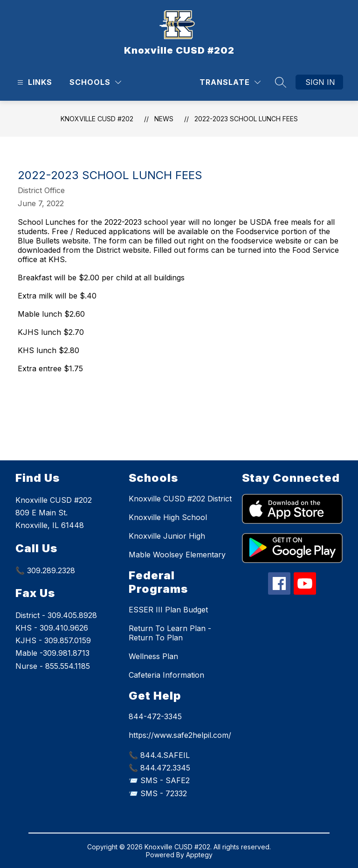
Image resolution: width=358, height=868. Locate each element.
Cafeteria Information (166, 675)
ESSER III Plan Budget (168, 610)
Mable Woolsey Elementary (177, 555)
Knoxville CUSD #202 (97, 119)
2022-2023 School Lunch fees (246, 119)
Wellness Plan (153, 656)
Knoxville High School (168, 517)
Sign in (320, 82)
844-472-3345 (155, 716)
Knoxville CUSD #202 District (180, 499)
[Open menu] (34, 82)
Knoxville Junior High (167, 536)
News (164, 119)
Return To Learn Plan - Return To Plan (170, 633)
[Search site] (281, 82)
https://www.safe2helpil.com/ (180, 735)
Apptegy (199, 855)
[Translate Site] (230, 82)
